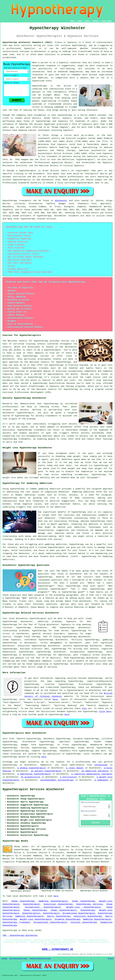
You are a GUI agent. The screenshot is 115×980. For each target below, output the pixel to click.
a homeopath (101, 780)
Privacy (111, 959)
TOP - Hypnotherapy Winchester (20, 935)
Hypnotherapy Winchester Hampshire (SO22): (28, 42)
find (11, 739)
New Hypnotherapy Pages (18, 959)
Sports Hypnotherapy (59, 916)
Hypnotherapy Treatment (16, 922)
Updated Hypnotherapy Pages (40, 959)
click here (105, 712)
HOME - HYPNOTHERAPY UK (57, 949)
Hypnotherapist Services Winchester (34, 789)
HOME (72, 21)
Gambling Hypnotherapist (53, 901)
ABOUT (87, 21)
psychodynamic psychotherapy (57, 780)
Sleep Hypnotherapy (23, 901)
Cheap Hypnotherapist (64, 910)
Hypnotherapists (31, 913)
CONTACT (96, 21)
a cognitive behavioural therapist (92, 774)
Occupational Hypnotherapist (43, 907)
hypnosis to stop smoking (76, 625)
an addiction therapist (95, 771)
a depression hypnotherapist (34, 774)
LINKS (80, 21)
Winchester (61, 201)
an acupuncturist (31, 777)
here (55, 699)
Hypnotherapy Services (90, 904)
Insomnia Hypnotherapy (67, 919)
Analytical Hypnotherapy (58, 904)
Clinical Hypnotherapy (84, 922)
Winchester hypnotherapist (31, 619)
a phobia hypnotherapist (32, 768)
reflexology (101, 765)
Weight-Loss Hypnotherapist (84, 907)
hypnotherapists (22, 180)
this (84, 708)
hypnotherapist (85, 160)
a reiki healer (75, 768)
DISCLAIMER (107, 21)
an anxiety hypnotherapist (46, 771)
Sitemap (4, 959)
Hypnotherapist (32, 904)
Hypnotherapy (88, 910)
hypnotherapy (65, 115)
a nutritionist (69, 777)
